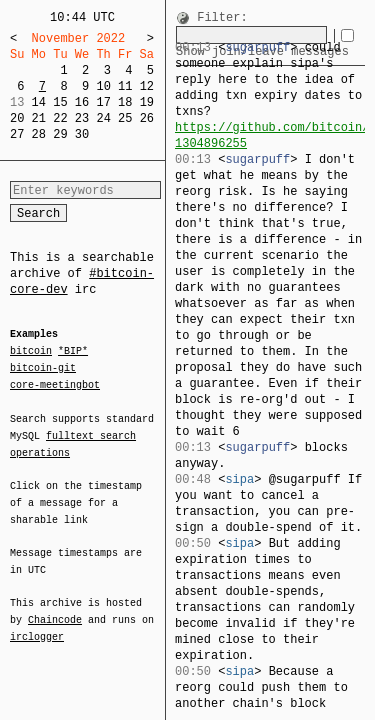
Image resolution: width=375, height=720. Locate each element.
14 (39, 102)
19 (147, 102)
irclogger (37, 624)
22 (60, 118)
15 (60, 102)
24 (103, 118)
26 (147, 118)
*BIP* (73, 352)
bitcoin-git (43, 368)
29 (60, 134)
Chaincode (55, 608)
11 (125, 86)
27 (17, 134)
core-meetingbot (55, 384)
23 (82, 118)
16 (82, 102)
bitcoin (31, 352)
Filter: (222, 18)
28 (39, 134)
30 (82, 134)
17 (103, 102)
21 (39, 118)
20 (17, 118)
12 (147, 86)
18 (125, 102)
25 (125, 118)
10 (103, 86)
